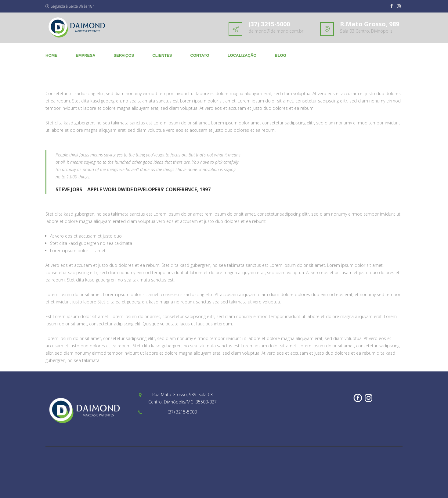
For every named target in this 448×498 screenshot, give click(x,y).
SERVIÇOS (124, 55)
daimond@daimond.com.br (276, 31)
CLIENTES (162, 55)
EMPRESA (85, 55)
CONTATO (200, 55)
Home (51, 55)
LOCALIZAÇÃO (242, 55)
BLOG (280, 55)
